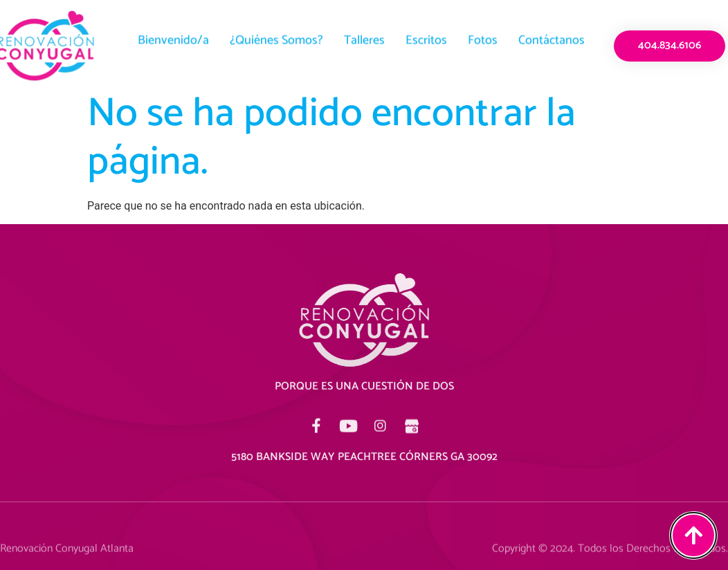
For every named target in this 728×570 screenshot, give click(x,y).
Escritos (426, 35)
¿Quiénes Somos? (276, 35)
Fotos (483, 35)
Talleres (364, 35)
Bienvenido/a (173, 35)
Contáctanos (552, 35)
